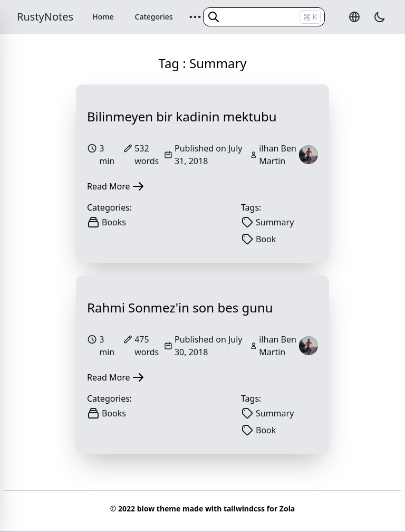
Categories (154, 17)
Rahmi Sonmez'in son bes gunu (180, 307)
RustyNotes (45, 17)
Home (103, 17)
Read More (116, 186)
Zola (287, 509)
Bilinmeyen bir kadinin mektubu (182, 116)
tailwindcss (244, 509)
